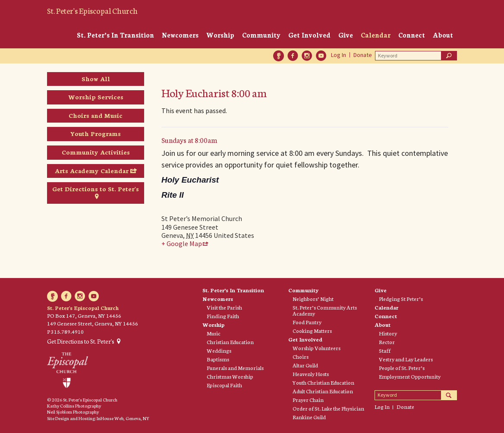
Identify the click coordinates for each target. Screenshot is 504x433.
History (388, 333)
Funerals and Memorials (235, 368)
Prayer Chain (308, 400)
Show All (96, 79)
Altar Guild (305, 365)
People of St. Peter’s (402, 368)
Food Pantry (307, 322)
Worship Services (96, 97)
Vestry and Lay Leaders (406, 359)
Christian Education (230, 342)
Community (261, 35)
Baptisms (218, 359)
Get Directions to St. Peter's (96, 189)
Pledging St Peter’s (401, 299)
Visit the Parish (224, 307)
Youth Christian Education (323, 382)
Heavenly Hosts (311, 374)
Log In (339, 55)
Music (214, 333)
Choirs (301, 357)
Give (346, 35)
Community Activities (96, 152)
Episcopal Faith (224, 385)
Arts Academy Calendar (92, 171)
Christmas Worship (230, 376)
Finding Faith (223, 316)
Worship (220, 35)
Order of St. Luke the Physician (328, 408)
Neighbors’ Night (313, 299)
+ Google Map (182, 244)
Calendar (376, 35)
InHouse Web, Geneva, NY (123, 418)
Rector (387, 342)
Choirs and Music (96, 115)
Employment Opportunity (410, 376)
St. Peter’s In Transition (115, 35)
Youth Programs (96, 133)
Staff (385, 351)
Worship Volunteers (317, 348)
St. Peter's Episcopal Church (92, 10)
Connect (412, 35)
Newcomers (180, 35)
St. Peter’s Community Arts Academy (325, 310)
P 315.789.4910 (65, 331)
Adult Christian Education (323, 391)
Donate (363, 55)
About (443, 35)
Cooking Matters (312, 331)
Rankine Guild (309, 417)
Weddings (219, 351)
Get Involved (309, 35)
